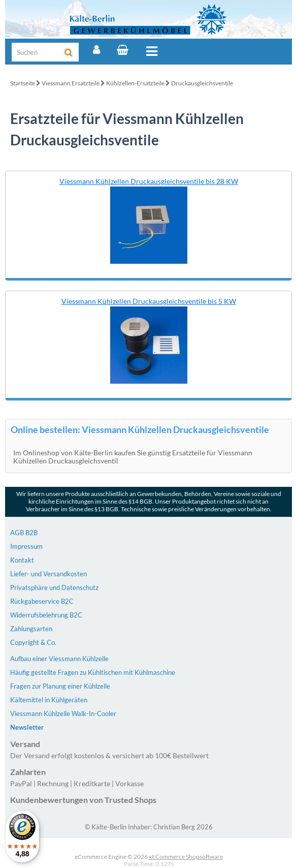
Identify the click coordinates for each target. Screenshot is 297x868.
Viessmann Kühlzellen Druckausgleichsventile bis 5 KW (149, 301)
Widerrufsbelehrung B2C (46, 615)
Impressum (26, 546)
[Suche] (37, 52)
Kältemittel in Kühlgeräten (49, 700)
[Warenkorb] (123, 50)
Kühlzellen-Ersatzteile (135, 83)
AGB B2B (24, 533)
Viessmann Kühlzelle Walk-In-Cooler (63, 714)
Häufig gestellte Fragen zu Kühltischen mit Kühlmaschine (93, 672)
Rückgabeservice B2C (42, 601)
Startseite (23, 83)
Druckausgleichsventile (202, 83)
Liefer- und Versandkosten (48, 574)
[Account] (96, 50)
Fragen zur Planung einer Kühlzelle (60, 686)
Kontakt (22, 560)
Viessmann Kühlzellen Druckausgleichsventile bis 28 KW (149, 181)
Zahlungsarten (31, 629)
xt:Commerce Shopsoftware (186, 857)
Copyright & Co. (33, 642)
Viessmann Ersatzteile (71, 83)
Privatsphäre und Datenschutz (54, 587)
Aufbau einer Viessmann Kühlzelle (59, 659)
